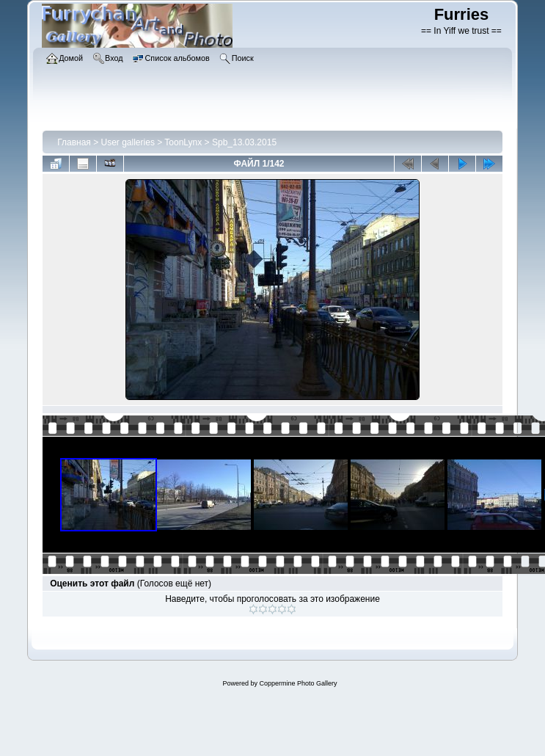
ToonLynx (183, 142)
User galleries (128, 142)
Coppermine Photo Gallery (298, 683)
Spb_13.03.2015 (244, 142)
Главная (74, 142)
